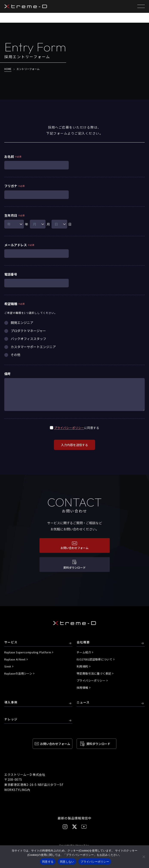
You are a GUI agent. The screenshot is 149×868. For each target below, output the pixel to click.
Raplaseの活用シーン (18, 673)
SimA (8, 666)
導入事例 (11, 702)
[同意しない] (144, 857)
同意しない (67, 862)
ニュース (83, 702)
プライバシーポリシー (69, 428)
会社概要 (83, 642)
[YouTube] (84, 827)
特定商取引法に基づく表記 (94, 673)
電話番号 (11, 274)
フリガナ (11, 186)
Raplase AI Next (15, 659)
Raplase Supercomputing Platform (28, 652)
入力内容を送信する (74, 445)
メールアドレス (16, 245)
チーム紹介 (84, 652)
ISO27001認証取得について (94, 659)
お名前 (9, 157)
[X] (74, 827)
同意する (48, 862)
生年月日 (11, 215)
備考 (8, 374)
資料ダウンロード (98, 744)
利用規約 (82, 666)
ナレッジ (11, 719)
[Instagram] (65, 827)
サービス (11, 642)
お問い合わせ (55, 744)
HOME (8, 69)
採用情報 (82, 688)
